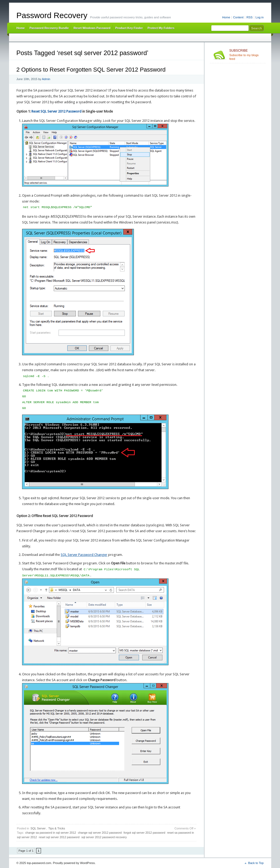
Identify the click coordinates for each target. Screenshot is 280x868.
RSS (250, 17)
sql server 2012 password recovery (104, 837)
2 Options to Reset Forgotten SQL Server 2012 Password (91, 70)
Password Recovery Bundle (49, 28)
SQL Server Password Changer (84, 555)
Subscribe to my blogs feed (247, 55)
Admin (46, 79)
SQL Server (38, 828)
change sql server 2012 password (100, 833)
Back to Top (256, 863)
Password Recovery (52, 15)
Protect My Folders (161, 28)
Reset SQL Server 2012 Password (56, 111)
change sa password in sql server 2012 (51, 833)
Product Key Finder (129, 28)
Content (238, 17)
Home (226, 17)
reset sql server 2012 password (59, 837)
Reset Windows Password (92, 28)
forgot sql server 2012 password (144, 833)
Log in (260, 17)
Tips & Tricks (57, 828)
